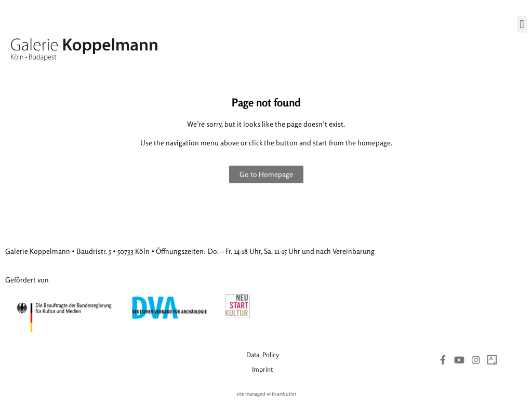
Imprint (262, 369)
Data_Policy (263, 355)
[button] (522, 24)
